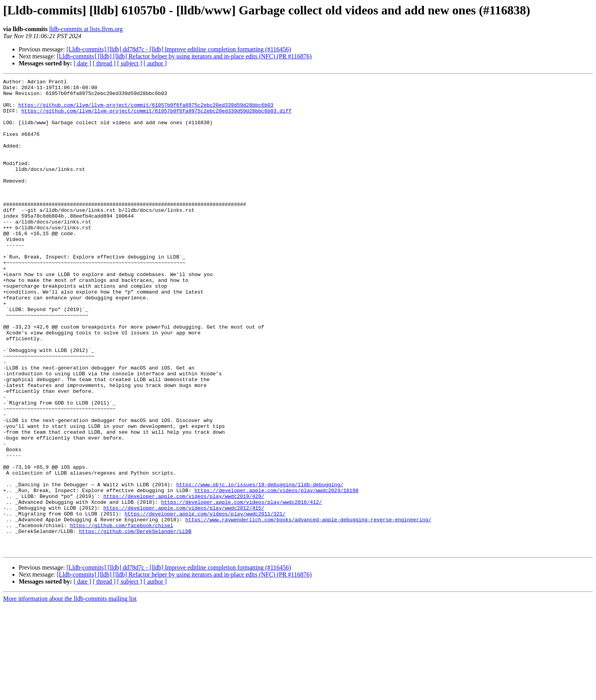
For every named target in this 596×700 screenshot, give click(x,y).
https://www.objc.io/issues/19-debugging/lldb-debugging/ (260, 566)
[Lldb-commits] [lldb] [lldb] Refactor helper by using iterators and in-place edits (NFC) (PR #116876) (184, 56)
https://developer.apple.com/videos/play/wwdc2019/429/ (184, 580)
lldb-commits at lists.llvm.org (86, 29)
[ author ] (155, 63)
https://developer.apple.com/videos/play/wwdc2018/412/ (242, 587)
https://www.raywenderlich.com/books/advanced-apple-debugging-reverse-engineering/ (308, 608)
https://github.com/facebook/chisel (122, 615)
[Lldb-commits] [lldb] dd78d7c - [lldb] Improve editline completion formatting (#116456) (179, 49)
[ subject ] (130, 63)
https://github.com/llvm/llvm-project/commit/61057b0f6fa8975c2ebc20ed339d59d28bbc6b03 (146, 111)
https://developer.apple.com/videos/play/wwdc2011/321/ (205, 601)
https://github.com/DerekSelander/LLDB (135, 622)
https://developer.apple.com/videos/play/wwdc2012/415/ (184, 594)
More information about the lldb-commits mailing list (70, 693)
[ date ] (82, 63)
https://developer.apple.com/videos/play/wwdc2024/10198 (276, 573)
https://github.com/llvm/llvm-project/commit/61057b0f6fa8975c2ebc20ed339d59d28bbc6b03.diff (156, 118)
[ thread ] (104, 63)
